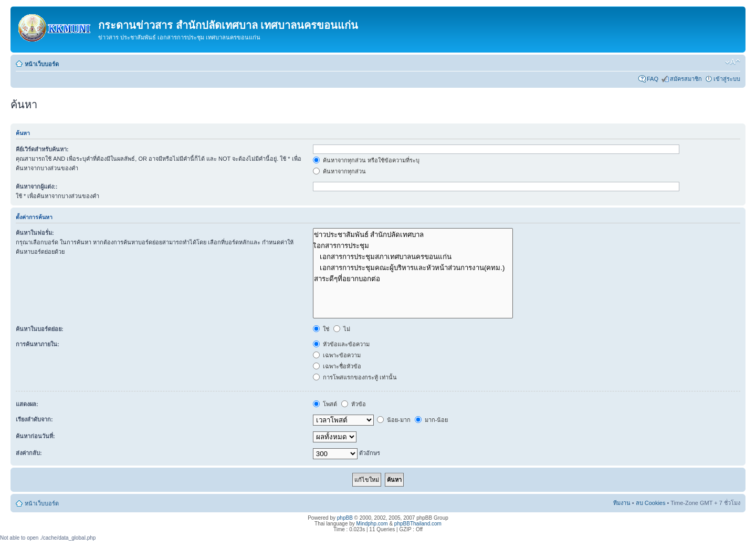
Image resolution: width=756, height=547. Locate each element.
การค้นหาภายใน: (38, 344)
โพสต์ (325, 404)
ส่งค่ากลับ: (29, 453)
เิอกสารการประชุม (413, 246)
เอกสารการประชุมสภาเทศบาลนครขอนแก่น (413, 257)
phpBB (345, 518)
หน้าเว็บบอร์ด (42, 64)
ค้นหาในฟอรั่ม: (35, 233)
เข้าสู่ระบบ (727, 79)
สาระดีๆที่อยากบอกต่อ (413, 279)
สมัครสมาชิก (686, 79)
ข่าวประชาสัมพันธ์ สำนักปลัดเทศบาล (413, 235)
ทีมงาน (622, 503)
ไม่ (342, 329)
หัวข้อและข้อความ (341, 344)
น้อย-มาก (394, 420)
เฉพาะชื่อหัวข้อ (337, 366)
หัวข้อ (354, 404)
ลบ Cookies (651, 503)
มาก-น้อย (432, 420)
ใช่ (321, 329)
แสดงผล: (27, 404)
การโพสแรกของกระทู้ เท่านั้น (355, 377)
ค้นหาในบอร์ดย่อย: (40, 329)
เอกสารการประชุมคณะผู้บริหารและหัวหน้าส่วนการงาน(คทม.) (413, 268)
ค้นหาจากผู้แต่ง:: (36, 187)
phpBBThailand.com (418, 524)
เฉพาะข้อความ (337, 355)
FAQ (653, 79)
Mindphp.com (372, 524)
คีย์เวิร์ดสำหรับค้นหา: (42, 149)
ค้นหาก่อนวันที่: (35, 436)
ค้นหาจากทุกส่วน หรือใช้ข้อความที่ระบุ (366, 160)
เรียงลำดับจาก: (34, 419)
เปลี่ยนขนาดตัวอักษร (733, 62)
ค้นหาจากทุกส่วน (339, 171)
